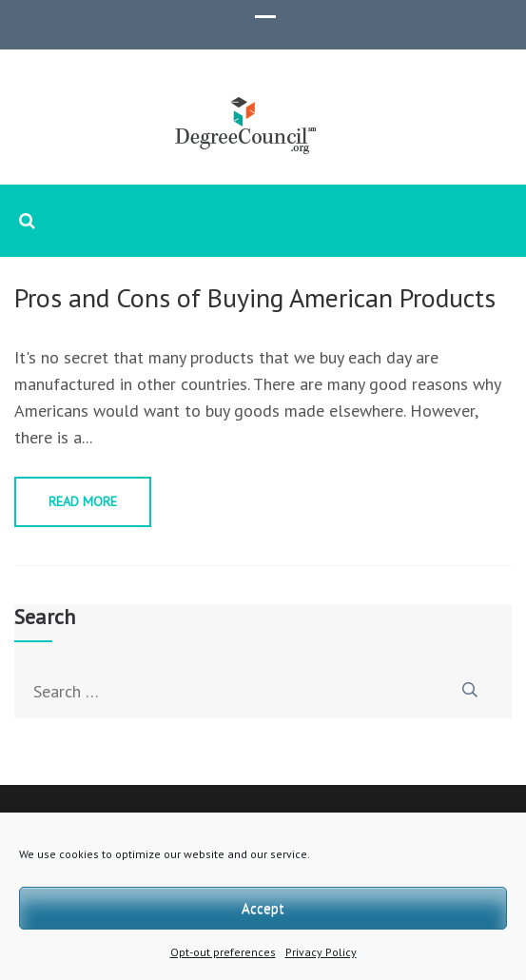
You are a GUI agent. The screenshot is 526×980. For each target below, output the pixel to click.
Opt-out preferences (223, 952)
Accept (263, 908)
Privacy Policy (321, 952)
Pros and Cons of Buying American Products (255, 297)
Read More (83, 501)
